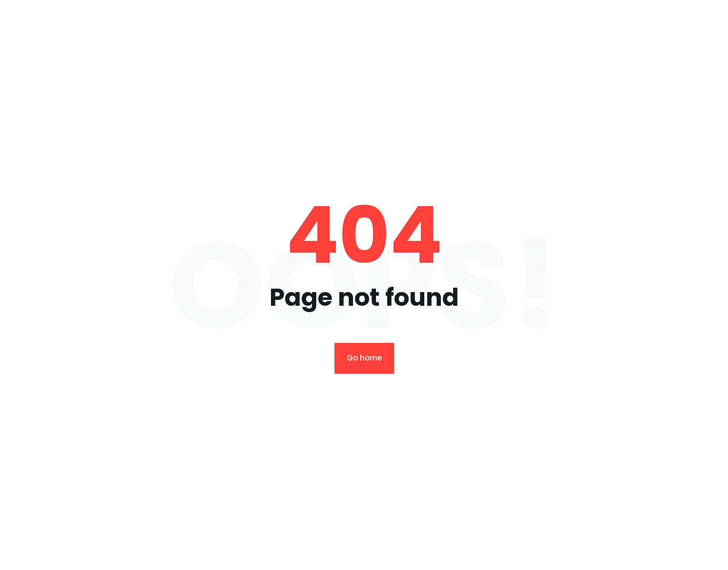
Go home (364, 358)
